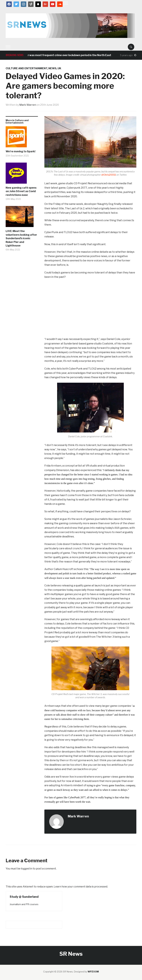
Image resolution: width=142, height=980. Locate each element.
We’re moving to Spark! (20, 151)
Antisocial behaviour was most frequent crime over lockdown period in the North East (61, 55)
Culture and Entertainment (26, 68)
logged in (27, 869)
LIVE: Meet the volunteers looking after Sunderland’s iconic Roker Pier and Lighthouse (21, 238)
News (52, 68)
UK (59, 68)
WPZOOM (93, 972)
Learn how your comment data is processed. (81, 887)
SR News (71, 954)
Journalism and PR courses (24, 904)
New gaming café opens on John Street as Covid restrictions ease (21, 191)
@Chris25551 (109, 175)
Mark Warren (28, 105)
